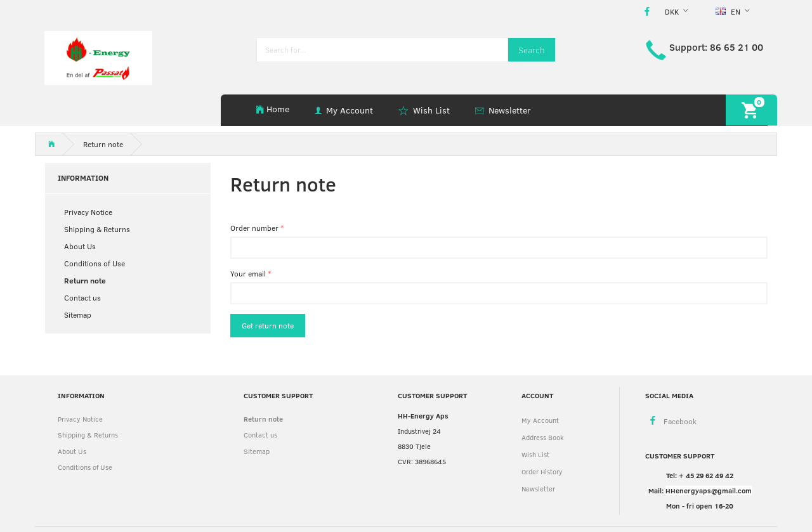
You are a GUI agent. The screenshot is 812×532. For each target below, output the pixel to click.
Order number (254, 228)
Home (278, 109)
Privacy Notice (88, 212)
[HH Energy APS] (98, 57)
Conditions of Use (95, 263)
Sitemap (78, 315)
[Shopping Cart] (751, 110)
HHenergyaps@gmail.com (709, 490)
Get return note (268, 325)
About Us (80, 246)
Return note (85, 280)
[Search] (532, 50)
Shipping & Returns (97, 229)
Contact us (82, 297)
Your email (248, 273)
